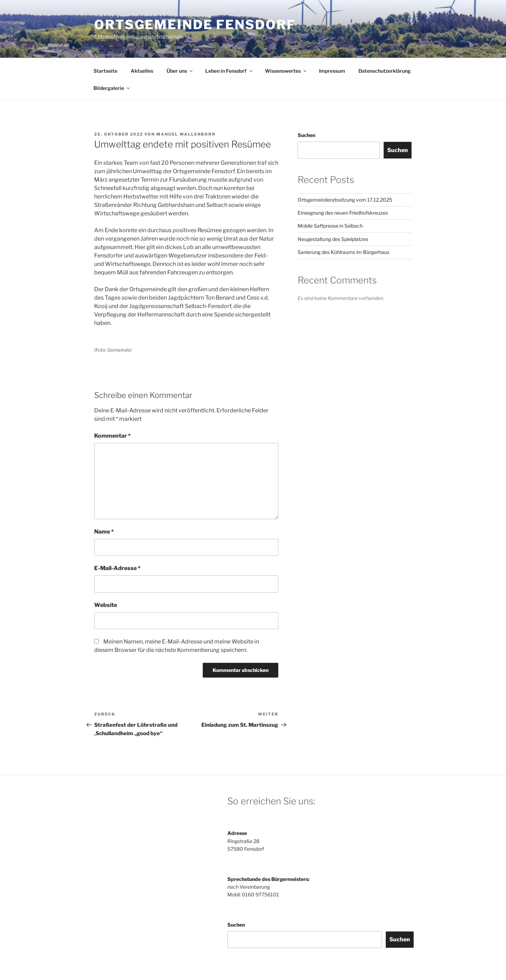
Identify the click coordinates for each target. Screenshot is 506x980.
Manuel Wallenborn (186, 134)
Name (104, 532)
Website (106, 605)
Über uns (180, 71)
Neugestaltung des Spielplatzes (333, 239)
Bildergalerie (112, 88)
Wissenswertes (286, 71)
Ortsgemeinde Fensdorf (195, 25)
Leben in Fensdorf (229, 71)
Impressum (332, 71)
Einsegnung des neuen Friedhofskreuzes (343, 213)
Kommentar (112, 436)
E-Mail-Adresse (117, 568)
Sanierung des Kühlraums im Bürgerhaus (343, 252)
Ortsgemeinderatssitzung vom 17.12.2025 (345, 200)
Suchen (306, 135)
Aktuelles (142, 71)
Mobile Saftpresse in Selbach (330, 226)
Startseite (105, 71)
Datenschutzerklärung (385, 71)
